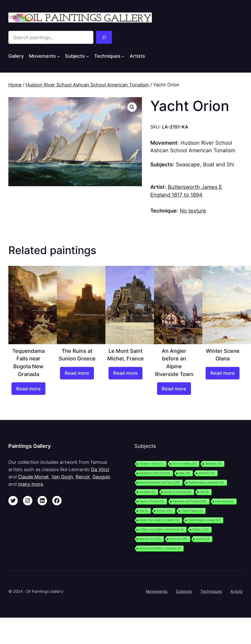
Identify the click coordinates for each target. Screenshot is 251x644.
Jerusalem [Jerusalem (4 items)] (147, 492)
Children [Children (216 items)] (201, 529)
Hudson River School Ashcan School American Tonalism (87, 85)
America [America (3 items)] (203, 539)
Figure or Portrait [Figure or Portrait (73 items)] (152, 501)
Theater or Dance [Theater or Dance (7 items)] (151, 464)
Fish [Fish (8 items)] (204, 492)
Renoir (83, 477)
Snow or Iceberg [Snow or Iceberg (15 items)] (184, 464)
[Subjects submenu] (88, 56)
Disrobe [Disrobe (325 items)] (165, 511)
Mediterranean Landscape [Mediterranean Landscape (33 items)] (206, 482)
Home (15, 85)
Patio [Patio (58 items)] (184, 473)
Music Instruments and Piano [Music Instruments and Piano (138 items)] (160, 482)
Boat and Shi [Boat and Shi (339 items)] (150, 539)
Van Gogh (62, 477)
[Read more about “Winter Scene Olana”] (223, 373)
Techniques (211, 591)
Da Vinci (100, 469)
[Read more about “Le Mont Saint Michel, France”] (125, 373)
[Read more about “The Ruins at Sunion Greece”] (77, 373)
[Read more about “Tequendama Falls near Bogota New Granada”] (28, 389)
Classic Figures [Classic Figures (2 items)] (192, 511)
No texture (193, 211)
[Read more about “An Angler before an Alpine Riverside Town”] (174, 389)
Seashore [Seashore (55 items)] (213, 464)
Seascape (188, 165)
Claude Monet (33, 477)
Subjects (184, 591)
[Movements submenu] (59, 56)
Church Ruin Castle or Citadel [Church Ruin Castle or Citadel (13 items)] (159, 520)
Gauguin (101, 477)
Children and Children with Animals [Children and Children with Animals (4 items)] (162, 529)
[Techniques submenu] (123, 56)
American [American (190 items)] (178, 539)
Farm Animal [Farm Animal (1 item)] (225, 501)
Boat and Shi (219, 165)
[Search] (104, 37)
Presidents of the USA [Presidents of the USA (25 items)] (155, 473)
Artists (237, 591)
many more (31, 484)
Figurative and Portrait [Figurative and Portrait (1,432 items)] (190, 501)
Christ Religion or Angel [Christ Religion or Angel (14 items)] (204, 520)
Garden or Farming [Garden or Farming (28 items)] (178, 492)
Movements (157, 591)
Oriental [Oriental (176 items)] (207, 473)
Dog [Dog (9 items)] (144, 511)
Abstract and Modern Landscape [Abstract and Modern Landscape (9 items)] (160, 548)
